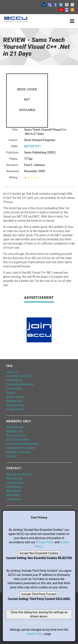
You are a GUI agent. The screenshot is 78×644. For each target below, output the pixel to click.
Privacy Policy (15, 405)
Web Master (14, 491)
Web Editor (13, 495)
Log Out (11, 456)
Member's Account (18, 452)
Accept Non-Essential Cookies (39, 553)
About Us (12, 372)
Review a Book (16, 435)
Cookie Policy (15, 409)
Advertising (14, 487)
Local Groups (15, 483)
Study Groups (15, 397)
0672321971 (32, 146)
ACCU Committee (18, 440)
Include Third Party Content (39, 594)
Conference (14, 499)
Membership (14, 478)
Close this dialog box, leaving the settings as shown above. (39, 614)
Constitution (14, 388)
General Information (19, 474)
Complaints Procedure (21, 448)
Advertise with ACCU (20, 376)
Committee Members (20, 384)
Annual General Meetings (22, 444)
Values (11, 393)
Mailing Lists (14, 401)
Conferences (14, 380)
